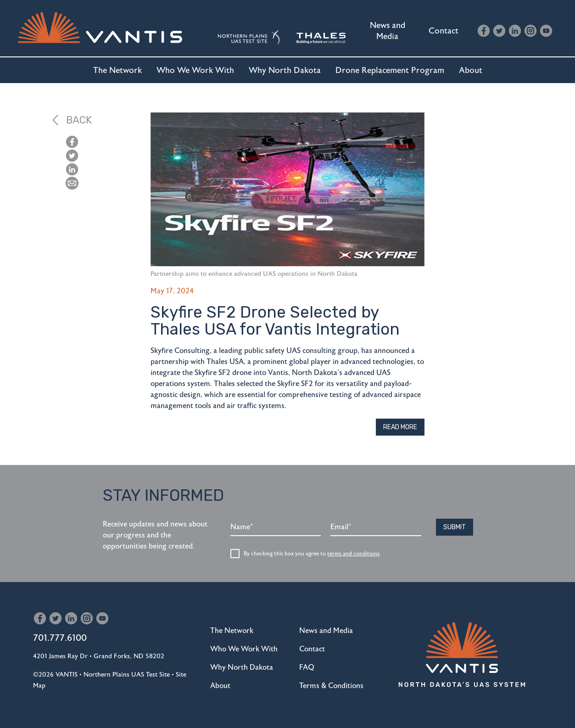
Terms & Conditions (331, 686)
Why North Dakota (285, 70)
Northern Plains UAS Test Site (127, 675)
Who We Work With (195, 70)
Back (72, 120)
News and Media (388, 31)
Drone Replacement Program (390, 70)
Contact (444, 31)
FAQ (307, 667)
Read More (400, 427)
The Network (117, 70)
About (471, 70)
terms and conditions (353, 554)
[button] (72, 183)
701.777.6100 (60, 638)
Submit (455, 527)
